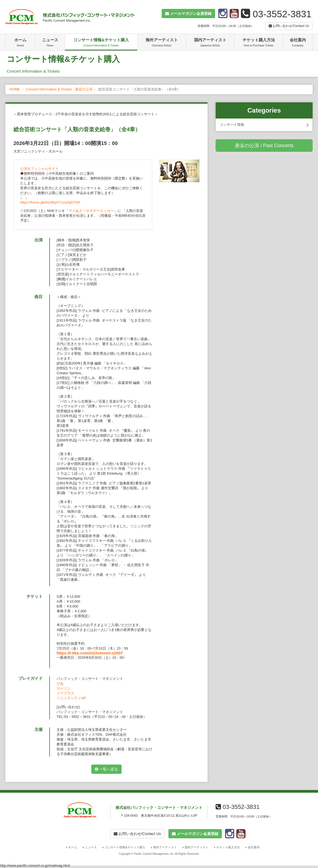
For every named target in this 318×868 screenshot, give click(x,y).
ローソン (64, 688)
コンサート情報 (264, 125)
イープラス (65, 693)
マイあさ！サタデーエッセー (91, 211)
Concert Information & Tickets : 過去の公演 (59, 89)
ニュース (50, 43)
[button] (188, 13)
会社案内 (298, 43)
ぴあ (60, 683)
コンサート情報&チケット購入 (101, 43)
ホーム (20, 43)
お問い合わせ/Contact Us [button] (289, 26)
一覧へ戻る (106, 769)
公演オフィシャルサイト (39, 169)
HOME (15, 89)
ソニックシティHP (71, 698)
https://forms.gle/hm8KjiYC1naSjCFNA (50, 202)
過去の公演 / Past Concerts (264, 146)
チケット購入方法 (259, 43)
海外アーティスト (162, 43)
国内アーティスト (210, 43)
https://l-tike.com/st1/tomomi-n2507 (90, 653)
